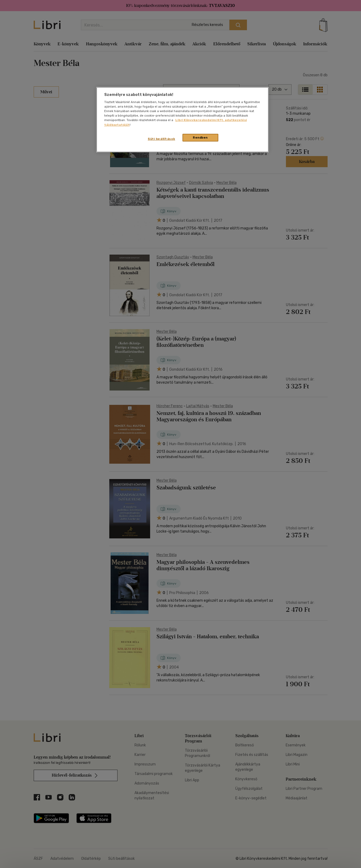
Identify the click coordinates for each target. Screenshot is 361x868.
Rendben (200, 138)
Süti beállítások (161, 139)
